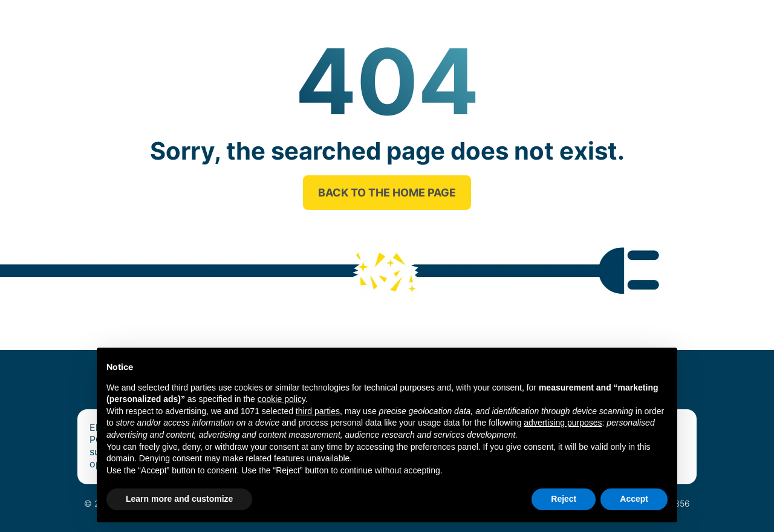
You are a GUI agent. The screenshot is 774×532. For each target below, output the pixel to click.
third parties (318, 411)
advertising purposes (563, 423)
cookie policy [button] (281, 399)
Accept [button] (634, 499)
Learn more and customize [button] (179, 499)
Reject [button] (564, 499)
